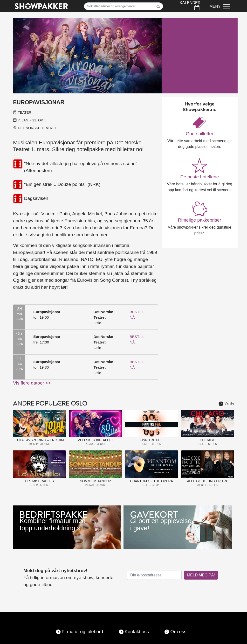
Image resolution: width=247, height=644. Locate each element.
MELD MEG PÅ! (201, 575)
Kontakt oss (137, 632)
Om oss (178, 632)
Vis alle (226, 404)
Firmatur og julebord (82, 632)
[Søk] (123, 6)
